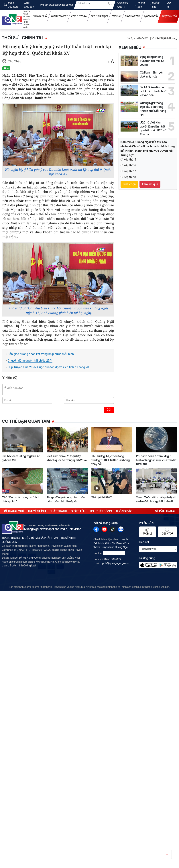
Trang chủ (40, 16)
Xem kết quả (150, 184)
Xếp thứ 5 (130, 160)
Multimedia (133, 16)
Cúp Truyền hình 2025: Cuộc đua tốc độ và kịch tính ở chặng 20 (48, 367)
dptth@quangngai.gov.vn (59, 5)
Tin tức (116, 16)
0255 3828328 (13, 5)
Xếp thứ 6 (130, 165)
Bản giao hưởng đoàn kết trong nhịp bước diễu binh (41, 354)
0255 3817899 (29, 5)
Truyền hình (59, 16)
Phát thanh (79, 16)
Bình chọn (129, 184)
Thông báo (141, 5)
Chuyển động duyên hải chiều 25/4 (30, 361)
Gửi (109, 410)
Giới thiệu (78, 511)
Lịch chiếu (151, 16)
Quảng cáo (156, 5)
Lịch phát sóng (100, 511)
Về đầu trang (165, 511)
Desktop (168, 531)
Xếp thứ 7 (130, 171)
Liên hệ (169, 5)
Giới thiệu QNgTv (123, 5)
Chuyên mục (99, 16)
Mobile (148, 531)
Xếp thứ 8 (130, 177)
